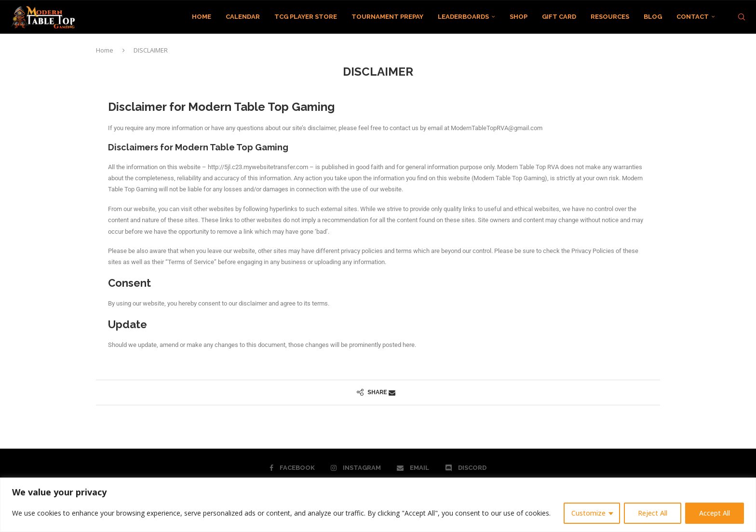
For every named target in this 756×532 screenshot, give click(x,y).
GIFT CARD (559, 17)
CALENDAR (243, 17)
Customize (588, 513)
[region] (378, 505)
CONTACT (693, 17)
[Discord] (466, 468)
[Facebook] (292, 468)
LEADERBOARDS (463, 17)
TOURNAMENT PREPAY (387, 17)
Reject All (653, 513)
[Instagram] (356, 468)
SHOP (519, 17)
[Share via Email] (392, 392)
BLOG (653, 17)
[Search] (742, 17)
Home (105, 50)
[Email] (413, 468)
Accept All (715, 513)
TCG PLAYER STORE (306, 17)
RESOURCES (610, 17)
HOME (202, 17)
